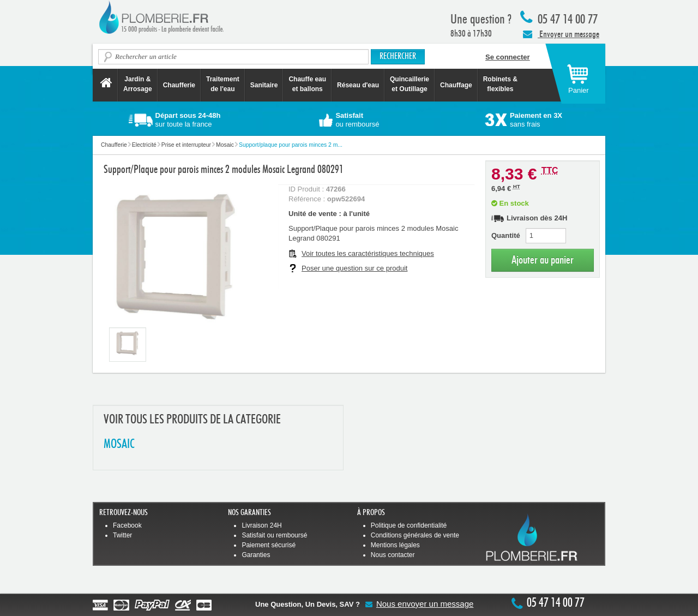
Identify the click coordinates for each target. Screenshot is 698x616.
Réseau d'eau (358, 85)
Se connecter (508, 57)
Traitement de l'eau (223, 84)
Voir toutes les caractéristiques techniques (368, 253)
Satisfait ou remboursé (274, 535)
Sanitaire (264, 85)
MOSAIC (119, 444)
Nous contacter (393, 555)
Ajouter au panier (543, 260)
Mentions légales (395, 545)
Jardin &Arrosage (138, 84)
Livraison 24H (261, 525)
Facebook (127, 525)
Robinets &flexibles (500, 84)
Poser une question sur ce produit (354, 268)
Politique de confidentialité (409, 525)
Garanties (256, 555)
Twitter (122, 535)
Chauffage (456, 85)
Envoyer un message (561, 34)
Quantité (506, 235)
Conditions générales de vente (415, 535)
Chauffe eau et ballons (307, 84)
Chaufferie (179, 85)
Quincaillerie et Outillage (410, 84)
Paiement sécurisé (269, 545)
